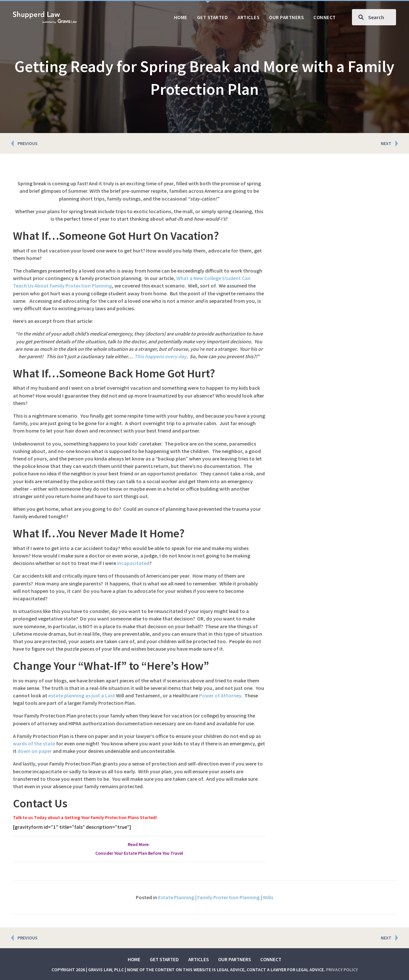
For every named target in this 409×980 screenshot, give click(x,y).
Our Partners (234, 959)
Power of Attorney (220, 695)
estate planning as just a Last (82, 695)
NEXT (386, 143)
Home (134, 959)
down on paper (35, 751)
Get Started (164, 959)
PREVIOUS (28, 143)
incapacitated (133, 563)
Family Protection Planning (228, 897)
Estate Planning (176, 897)
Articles (199, 959)
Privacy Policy (342, 970)
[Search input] (374, 17)
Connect (271, 959)
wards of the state (34, 743)
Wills (268, 897)
